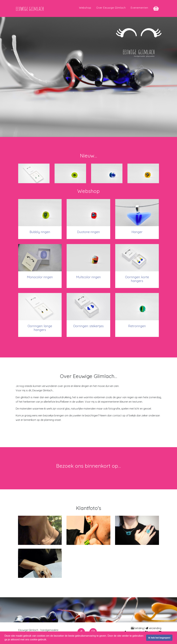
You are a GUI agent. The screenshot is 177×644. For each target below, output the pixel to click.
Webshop (85, 10)
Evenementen (139, 10)
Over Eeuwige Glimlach (111, 10)
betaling (137, 628)
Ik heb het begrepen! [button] (159, 638)
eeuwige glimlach (34, 10)
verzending (153, 628)
